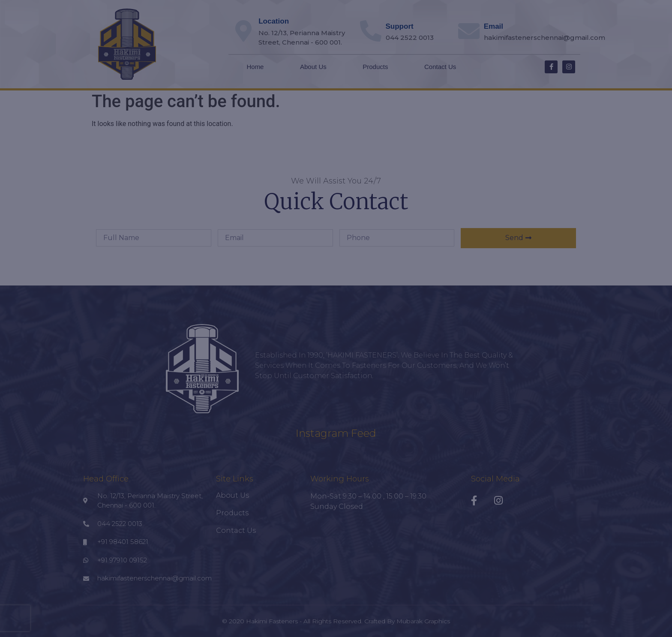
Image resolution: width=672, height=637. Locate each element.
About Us (313, 67)
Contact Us (440, 67)
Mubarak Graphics (423, 621)
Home (255, 67)
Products (375, 67)
